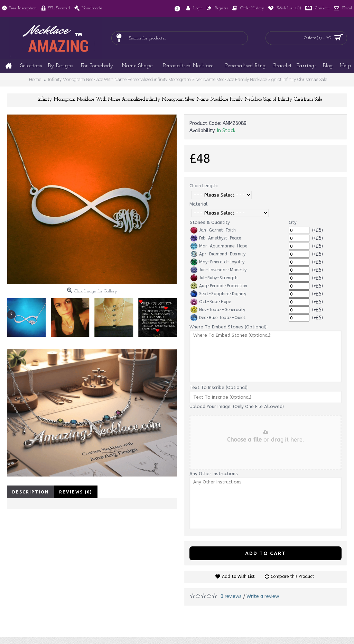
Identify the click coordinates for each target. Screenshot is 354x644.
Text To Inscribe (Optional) (218, 387)
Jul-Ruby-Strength (214, 278)
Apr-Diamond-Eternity (218, 254)
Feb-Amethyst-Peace (216, 238)
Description (30, 492)
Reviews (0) (76, 492)
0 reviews (231, 596)
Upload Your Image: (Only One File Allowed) (237, 406)
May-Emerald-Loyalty (217, 262)
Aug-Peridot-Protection (219, 286)
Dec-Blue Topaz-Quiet (218, 318)
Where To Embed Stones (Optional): (229, 327)
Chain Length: (204, 186)
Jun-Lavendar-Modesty (218, 270)
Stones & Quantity (210, 222)
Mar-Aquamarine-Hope (219, 246)
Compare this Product (292, 577)
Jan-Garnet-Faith (213, 230)
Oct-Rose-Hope (211, 302)
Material (198, 204)
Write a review (263, 596)
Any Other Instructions (214, 474)
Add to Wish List (238, 577)
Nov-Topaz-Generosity (218, 310)
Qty (293, 222)
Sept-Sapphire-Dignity (218, 294)
